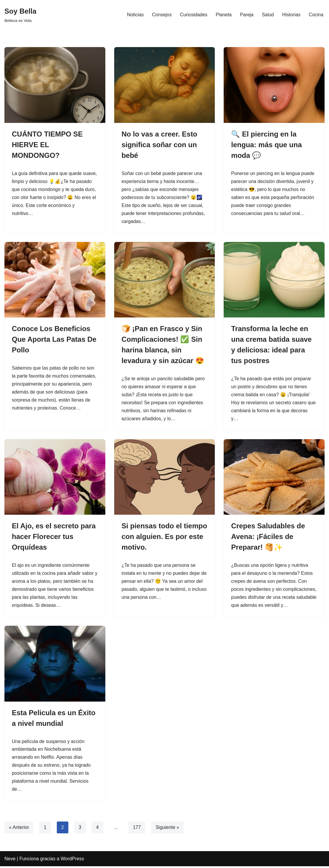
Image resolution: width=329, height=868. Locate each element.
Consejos (161, 15)
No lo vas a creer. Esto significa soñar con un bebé (159, 145)
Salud (268, 15)
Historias (291, 15)
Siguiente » (168, 829)
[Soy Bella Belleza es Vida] (20, 15)
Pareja (246, 15)
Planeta (223, 15)
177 (137, 829)
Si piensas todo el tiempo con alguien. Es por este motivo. (164, 537)
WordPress (72, 860)
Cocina (316, 15)
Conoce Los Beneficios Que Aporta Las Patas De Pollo (54, 340)
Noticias (135, 15)
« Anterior (19, 829)
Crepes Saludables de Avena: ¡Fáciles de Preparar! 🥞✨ (268, 537)
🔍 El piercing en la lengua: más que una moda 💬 (266, 145)
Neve (10, 860)
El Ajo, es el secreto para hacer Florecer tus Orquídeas (54, 537)
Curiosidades (193, 15)
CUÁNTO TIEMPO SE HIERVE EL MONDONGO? (47, 145)
